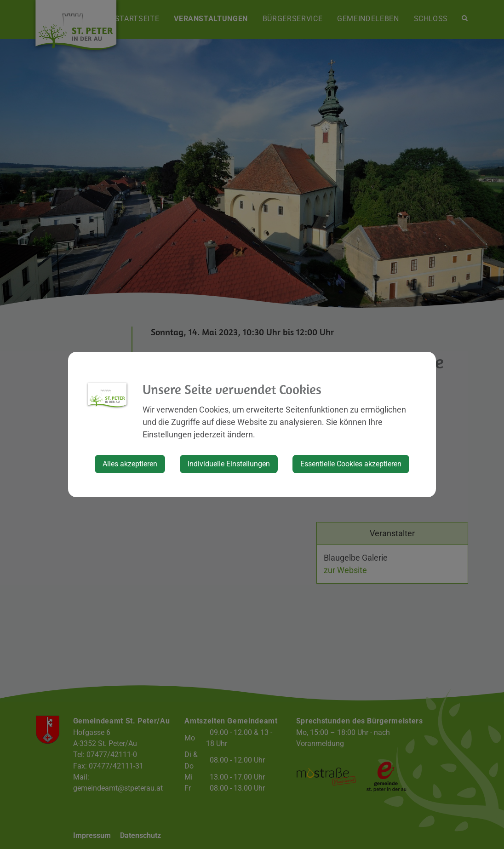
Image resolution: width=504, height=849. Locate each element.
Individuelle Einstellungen (229, 464)
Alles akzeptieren (130, 464)
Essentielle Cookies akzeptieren (351, 464)
